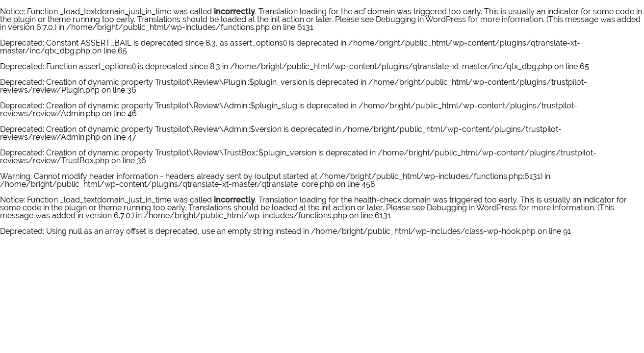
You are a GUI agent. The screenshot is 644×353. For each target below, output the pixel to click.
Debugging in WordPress (421, 19)
